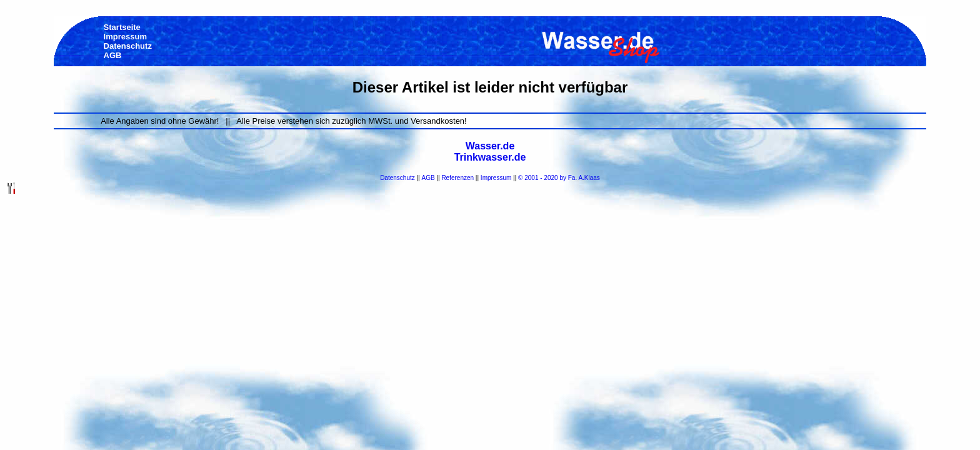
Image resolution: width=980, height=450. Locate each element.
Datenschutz (397, 178)
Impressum (496, 178)
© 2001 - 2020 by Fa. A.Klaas (559, 178)
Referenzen (457, 178)
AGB (428, 178)
